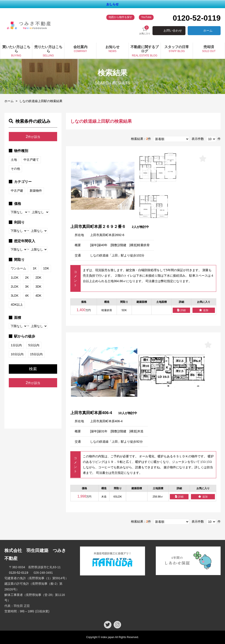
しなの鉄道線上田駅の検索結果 (41, 101)
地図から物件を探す (120, 17)
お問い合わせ (173, 31)
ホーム (208, 31)
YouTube (146, 17)
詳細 (181, 310)
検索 (33, 369)
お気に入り (145, 30)
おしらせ (112, 4)
